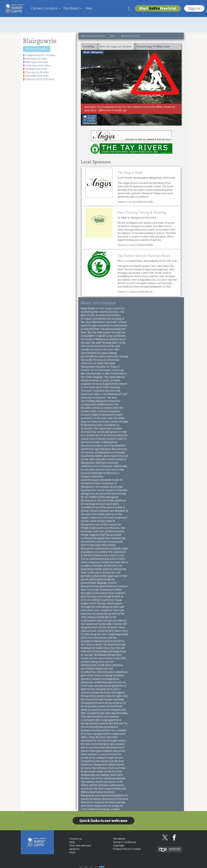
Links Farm (36, 66)
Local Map (89, 46)
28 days (115, 864)
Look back (95, 864)
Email (132, 202)
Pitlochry (36, 72)
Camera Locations (46, 8)
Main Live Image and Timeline (115, 46)
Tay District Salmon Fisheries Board (144, 256)
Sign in (194, 8)
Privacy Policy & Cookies (127, 849)
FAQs (72, 852)
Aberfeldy (36, 76)
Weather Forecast (130, 36)
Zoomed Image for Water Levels (153, 46)
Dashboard (73, 8)
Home (15, 9)
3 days (135, 864)
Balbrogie (35, 62)
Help (89, 8)
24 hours (154, 864)
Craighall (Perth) (39, 55)
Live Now (174, 864)
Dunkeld (35, 69)
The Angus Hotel (130, 173)
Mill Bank (35, 59)
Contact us (76, 839)
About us (74, 849)
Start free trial (158, 8)
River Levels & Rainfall (93, 36)
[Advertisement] (103, 25)
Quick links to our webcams (103, 821)
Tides (113, 36)
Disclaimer (119, 839)
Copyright (119, 846)
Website (122, 202)
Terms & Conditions (124, 842)
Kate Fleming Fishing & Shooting (142, 212)
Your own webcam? (80, 846)
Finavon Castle (39, 79)
